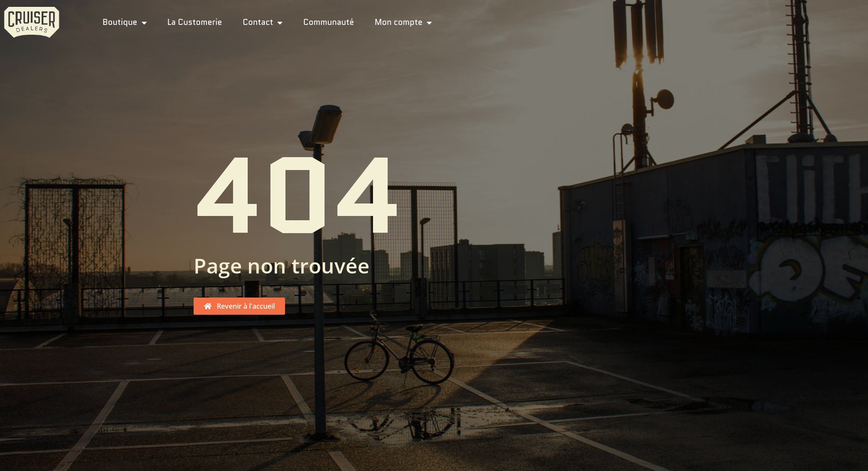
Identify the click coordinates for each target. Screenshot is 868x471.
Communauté (328, 22)
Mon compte (403, 22)
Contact (263, 22)
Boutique (125, 22)
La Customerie (195, 22)
